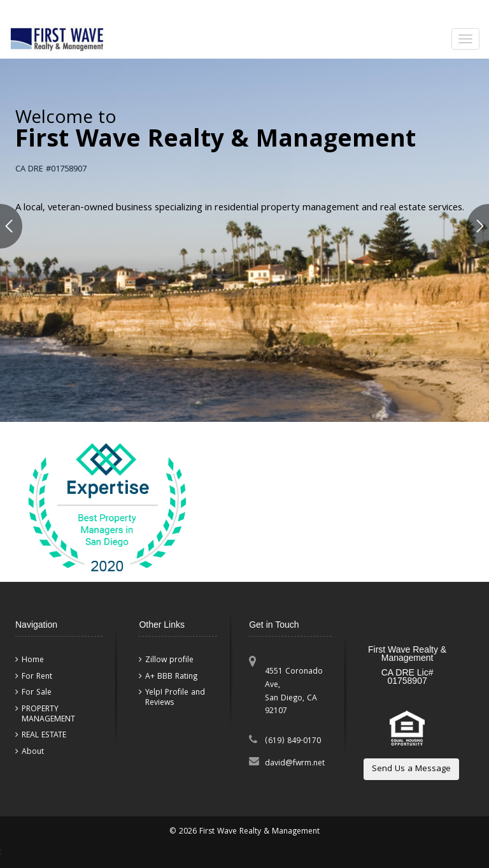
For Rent (37, 677)
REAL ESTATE (44, 735)
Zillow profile (169, 660)
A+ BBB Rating (171, 677)
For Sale (37, 693)
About (33, 752)
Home (33, 660)
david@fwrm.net (295, 764)
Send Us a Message (411, 769)
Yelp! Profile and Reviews (175, 698)
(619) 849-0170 (293, 741)
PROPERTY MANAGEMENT (48, 714)
